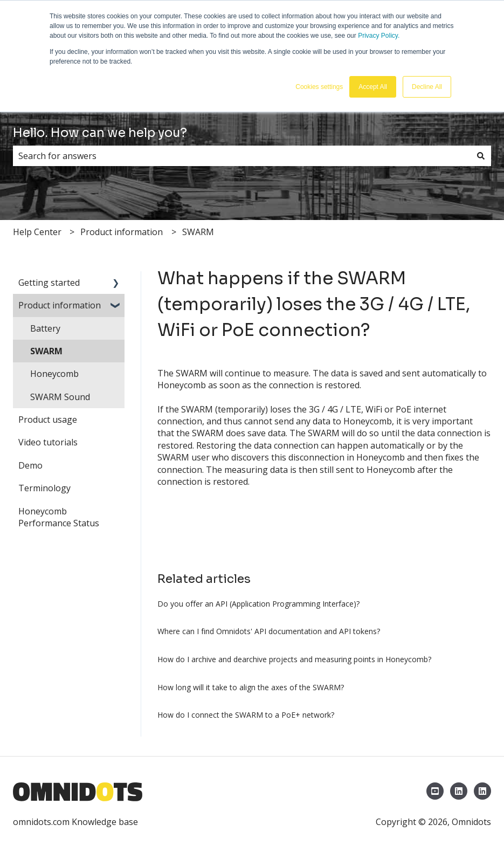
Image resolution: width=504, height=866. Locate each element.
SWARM (198, 232)
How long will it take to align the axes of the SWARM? (251, 687)
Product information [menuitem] (60, 305)
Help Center (37, 232)
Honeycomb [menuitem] (54, 374)
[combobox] (242, 156)
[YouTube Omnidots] (435, 791)
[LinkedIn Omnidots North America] (482, 791)
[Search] (481, 156)
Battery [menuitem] (45, 328)
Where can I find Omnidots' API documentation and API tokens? (269, 631)
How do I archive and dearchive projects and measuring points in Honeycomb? (294, 659)
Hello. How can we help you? (100, 133)
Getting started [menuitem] (49, 283)
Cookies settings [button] (319, 87)
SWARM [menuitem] (46, 351)
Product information (122, 232)
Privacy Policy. (379, 36)
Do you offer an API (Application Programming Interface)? (258, 604)
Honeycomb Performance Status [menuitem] (59, 517)
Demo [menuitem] (30, 465)
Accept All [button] (373, 87)
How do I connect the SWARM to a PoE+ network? (246, 715)
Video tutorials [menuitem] (48, 442)
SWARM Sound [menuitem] (60, 397)
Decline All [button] (427, 87)
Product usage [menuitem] (48, 420)
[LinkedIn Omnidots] (459, 791)
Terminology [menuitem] (44, 488)
